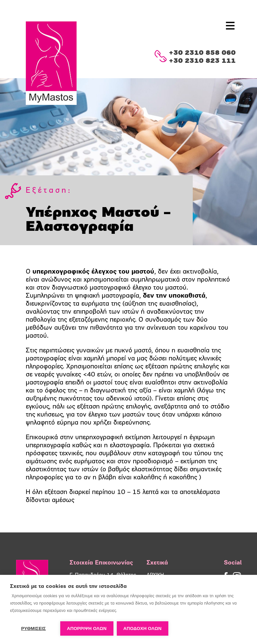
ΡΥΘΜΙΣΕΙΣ (33, 628)
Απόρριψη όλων (87, 628)
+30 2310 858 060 (202, 53)
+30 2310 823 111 (202, 61)
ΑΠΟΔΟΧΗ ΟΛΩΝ (143, 628)
